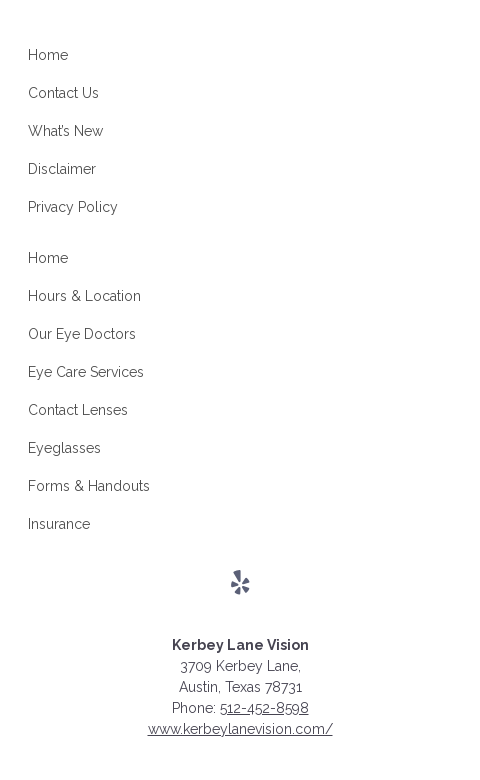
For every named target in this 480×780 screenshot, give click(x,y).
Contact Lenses (78, 410)
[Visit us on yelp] (240, 582)
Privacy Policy (73, 207)
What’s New (65, 131)
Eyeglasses (64, 448)
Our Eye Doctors (82, 334)
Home (48, 55)
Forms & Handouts (89, 486)
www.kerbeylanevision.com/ (240, 729)
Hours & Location (84, 296)
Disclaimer (62, 169)
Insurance (59, 524)
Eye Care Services (86, 372)
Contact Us (63, 93)
